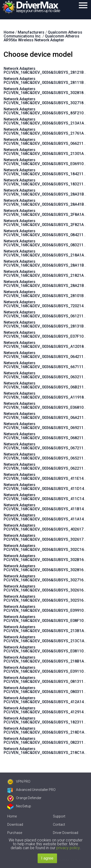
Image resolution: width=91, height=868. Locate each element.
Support (59, 816)
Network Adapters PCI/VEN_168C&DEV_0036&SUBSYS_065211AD (46, 456)
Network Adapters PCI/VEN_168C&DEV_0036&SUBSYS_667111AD (46, 365)
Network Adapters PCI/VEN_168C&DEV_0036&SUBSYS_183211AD (46, 182)
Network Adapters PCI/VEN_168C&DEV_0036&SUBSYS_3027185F (46, 101)
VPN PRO (19, 781)
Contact (59, 824)
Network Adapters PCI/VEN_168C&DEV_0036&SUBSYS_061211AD (46, 314)
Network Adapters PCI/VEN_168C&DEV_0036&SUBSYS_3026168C (46, 588)
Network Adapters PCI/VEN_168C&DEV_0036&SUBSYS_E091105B (46, 669)
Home (12, 816)
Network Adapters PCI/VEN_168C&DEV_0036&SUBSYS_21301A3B (46, 152)
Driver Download (66, 833)
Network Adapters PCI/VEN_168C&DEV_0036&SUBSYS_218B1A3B (46, 659)
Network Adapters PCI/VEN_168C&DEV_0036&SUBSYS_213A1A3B (46, 121)
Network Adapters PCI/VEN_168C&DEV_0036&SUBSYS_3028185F (46, 91)
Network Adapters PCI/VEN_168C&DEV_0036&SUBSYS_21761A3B (46, 131)
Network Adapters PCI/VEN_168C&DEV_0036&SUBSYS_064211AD (46, 355)
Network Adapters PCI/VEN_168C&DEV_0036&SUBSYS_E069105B (46, 162)
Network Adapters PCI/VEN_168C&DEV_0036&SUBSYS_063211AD (46, 375)
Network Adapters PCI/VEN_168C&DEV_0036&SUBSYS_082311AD (46, 740)
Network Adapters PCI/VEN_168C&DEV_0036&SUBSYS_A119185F (46, 395)
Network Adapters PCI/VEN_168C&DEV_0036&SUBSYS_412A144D (46, 700)
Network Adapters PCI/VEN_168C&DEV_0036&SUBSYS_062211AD (46, 466)
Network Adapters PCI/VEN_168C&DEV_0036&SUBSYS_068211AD (46, 436)
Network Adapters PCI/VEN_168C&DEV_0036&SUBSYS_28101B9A (46, 294)
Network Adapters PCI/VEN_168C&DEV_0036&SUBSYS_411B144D (46, 507)
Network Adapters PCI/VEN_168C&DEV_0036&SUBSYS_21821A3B (46, 274)
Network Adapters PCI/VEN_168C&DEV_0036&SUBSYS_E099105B (46, 609)
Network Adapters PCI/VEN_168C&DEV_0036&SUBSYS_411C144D (46, 497)
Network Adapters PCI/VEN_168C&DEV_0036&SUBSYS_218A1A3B (46, 253)
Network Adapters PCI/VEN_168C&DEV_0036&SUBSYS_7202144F (46, 304)
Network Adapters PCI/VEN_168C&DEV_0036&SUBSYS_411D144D (46, 487)
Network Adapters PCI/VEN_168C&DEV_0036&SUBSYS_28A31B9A (46, 192)
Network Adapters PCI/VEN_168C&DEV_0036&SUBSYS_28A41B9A (46, 202)
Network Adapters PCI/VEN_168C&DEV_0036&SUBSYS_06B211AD (46, 385)
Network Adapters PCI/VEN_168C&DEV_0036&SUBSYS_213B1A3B (46, 629)
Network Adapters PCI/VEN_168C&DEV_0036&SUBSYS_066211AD (46, 142)
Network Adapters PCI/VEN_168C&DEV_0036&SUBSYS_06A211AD (46, 416)
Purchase (15, 833)
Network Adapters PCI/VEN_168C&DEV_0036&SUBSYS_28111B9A (46, 81)
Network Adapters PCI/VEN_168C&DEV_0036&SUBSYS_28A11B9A (46, 263)
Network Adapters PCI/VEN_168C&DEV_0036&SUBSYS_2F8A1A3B (46, 213)
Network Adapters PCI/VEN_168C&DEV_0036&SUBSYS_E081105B (46, 649)
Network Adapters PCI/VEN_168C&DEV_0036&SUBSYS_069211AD (46, 426)
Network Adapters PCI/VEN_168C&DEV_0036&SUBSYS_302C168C (46, 548)
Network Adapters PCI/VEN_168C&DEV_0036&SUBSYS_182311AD (46, 720)
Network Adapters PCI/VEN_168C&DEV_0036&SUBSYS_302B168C (46, 558)
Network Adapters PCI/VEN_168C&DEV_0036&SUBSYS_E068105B (46, 405)
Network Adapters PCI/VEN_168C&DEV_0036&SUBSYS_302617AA (46, 537)
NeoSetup (19, 806)
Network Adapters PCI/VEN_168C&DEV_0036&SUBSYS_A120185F (46, 345)
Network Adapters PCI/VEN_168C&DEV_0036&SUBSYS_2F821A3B (46, 223)
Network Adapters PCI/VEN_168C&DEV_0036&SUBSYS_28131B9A (46, 324)
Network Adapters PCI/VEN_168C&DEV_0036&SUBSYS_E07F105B (46, 334)
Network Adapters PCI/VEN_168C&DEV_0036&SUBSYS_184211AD (46, 172)
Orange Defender (24, 798)
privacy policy (68, 848)
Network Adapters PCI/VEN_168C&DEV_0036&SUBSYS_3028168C (46, 568)
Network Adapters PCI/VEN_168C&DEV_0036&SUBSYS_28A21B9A (46, 284)
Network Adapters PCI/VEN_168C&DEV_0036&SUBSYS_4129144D (46, 710)
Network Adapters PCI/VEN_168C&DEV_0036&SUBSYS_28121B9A (46, 70)
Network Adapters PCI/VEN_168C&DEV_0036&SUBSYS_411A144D (46, 517)
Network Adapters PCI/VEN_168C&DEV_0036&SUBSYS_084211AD (46, 233)
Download (15, 824)
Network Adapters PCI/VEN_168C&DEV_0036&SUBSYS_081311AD (46, 680)
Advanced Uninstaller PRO (31, 790)
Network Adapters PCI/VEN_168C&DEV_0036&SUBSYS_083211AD (46, 243)
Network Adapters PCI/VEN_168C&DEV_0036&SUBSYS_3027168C (46, 578)
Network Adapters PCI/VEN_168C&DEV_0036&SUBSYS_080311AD (46, 690)
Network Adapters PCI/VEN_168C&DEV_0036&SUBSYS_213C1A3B (46, 639)
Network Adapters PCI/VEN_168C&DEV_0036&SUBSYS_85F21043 (46, 111)
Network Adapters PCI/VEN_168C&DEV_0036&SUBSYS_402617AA (46, 527)
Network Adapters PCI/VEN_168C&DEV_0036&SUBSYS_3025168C (46, 598)
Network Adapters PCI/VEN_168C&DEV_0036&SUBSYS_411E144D (46, 477)
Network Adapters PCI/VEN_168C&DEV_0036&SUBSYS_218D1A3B (46, 730)
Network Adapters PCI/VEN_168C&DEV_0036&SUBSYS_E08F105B (46, 619)
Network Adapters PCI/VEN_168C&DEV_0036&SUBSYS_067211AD (46, 446)
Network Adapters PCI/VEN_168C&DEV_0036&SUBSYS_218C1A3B (46, 751)
